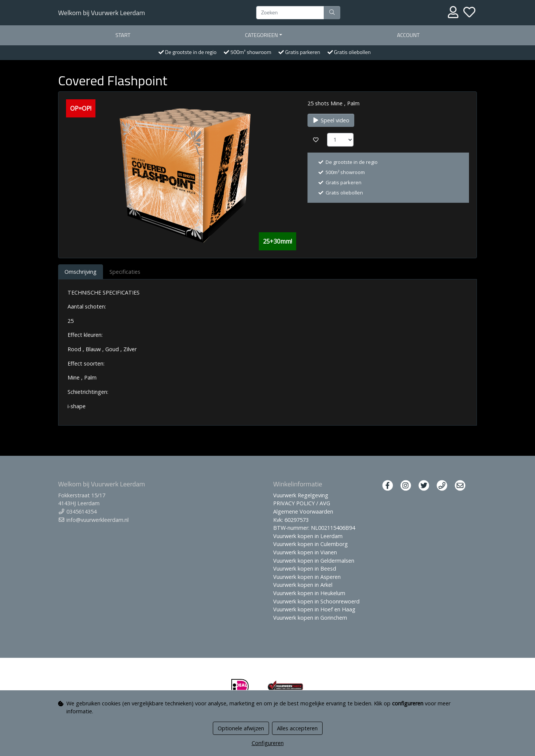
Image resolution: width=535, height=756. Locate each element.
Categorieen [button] (261, 35)
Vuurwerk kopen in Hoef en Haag (314, 609)
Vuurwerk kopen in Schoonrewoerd (316, 601)
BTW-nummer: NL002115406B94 (314, 528)
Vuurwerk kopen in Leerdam (308, 536)
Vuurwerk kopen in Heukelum (309, 593)
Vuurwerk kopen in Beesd (305, 569)
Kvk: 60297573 (291, 520)
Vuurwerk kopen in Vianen (305, 552)
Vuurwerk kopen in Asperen (307, 577)
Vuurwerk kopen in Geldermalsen (314, 561)
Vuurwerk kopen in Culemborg (311, 544)
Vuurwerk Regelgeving (301, 495)
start (123, 35)
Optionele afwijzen (241, 728)
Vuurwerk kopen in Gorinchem (310, 618)
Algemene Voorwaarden (303, 511)
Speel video (331, 120)
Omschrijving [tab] (81, 272)
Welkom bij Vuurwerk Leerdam (101, 13)
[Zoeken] (290, 13)
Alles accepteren (297, 728)
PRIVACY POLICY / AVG (302, 503)
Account (408, 35)
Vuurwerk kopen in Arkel (303, 585)
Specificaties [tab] (125, 272)
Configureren (268, 743)
